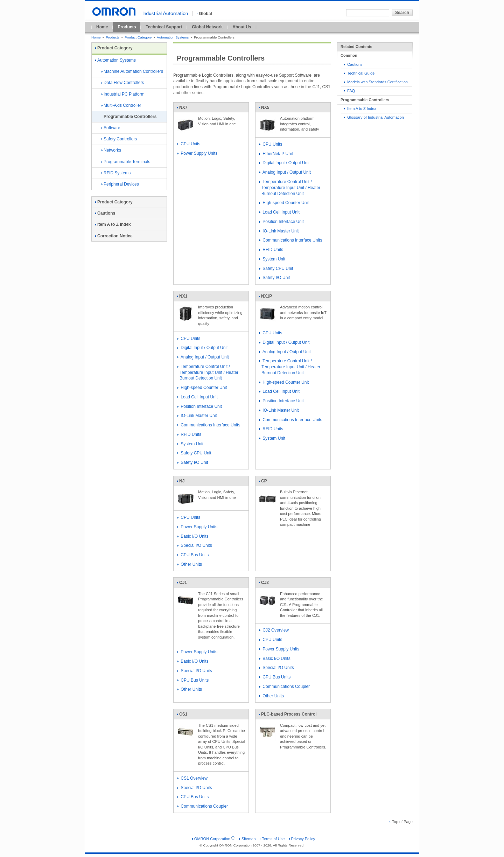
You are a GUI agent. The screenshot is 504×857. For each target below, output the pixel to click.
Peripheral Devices (120, 184)
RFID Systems (116, 173)
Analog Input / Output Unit (285, 172)
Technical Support (164, 27)
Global (204, 14)
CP (267, 482)
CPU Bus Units (193, 555)
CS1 (185, 716)
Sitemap (247, 839)
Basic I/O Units (193, 536)
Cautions (353, 64)
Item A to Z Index (360, 109)
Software (111, 128)
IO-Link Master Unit (279, 231)
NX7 (185, 109)
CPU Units (189, 144)
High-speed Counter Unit (284, 203)
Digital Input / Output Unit (284, 163)
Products (127, 27)
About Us (242, 27)
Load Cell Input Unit (279, 212)
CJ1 (185, 584)
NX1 (185, 298)
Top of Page (401, 822)
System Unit (272, 259)
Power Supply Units (197, 153)
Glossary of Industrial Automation (374, 117)
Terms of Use (272, 839)
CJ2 (267, 584)
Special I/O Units (195, 545)
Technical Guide (359, 73)
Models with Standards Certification (376, 82)
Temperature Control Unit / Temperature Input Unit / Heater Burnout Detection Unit (290, 188)
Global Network (207, 27)
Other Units (190, 564)
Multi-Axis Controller (121, 105)
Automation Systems (173, 37)
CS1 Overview (192, 778)
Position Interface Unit (282, 222)
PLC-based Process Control (288, 716)
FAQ (349, 91)
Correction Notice (114, 236)
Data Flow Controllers (123, 83)
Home (102, 27)
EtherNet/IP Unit (276, 154)
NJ (185, 482)
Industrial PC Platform (123, 94)
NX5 (267, 109)
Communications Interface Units (291, 240)
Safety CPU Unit (276, 269)
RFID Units (271, 250)
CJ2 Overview (274, 630)
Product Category (138, 37)
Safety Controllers (119, 139)
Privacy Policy (302, 839)
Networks (111, 150)
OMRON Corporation (214, 839)
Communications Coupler (285, 687)
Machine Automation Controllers (132, 71)
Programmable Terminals (126, 162)
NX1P (267, 298)
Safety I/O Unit (275, 278)
